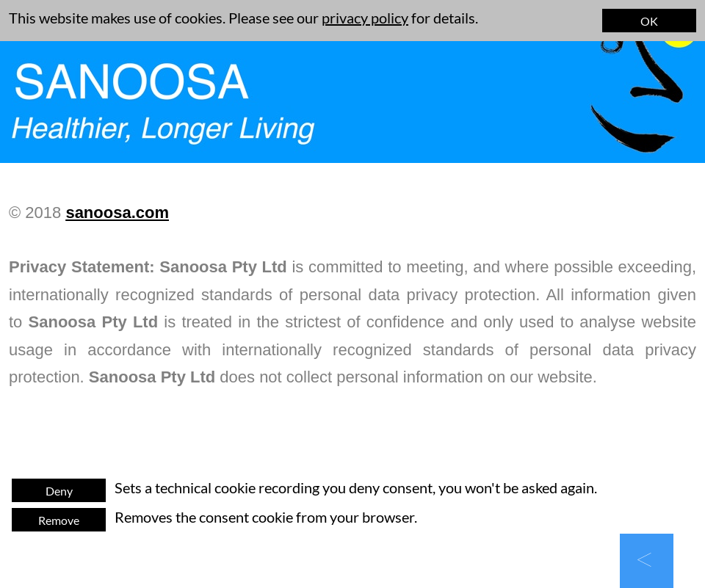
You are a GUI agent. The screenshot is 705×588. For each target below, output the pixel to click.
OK (649, 21)
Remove (59, 520)
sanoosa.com (117, 213)
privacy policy (365, 18)
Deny (59, 491)
